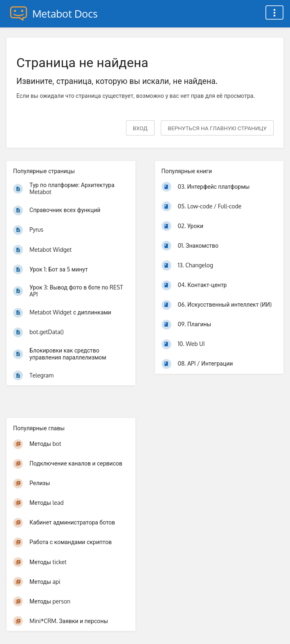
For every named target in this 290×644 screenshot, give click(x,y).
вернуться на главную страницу (217, 128)
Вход (140, 128)
